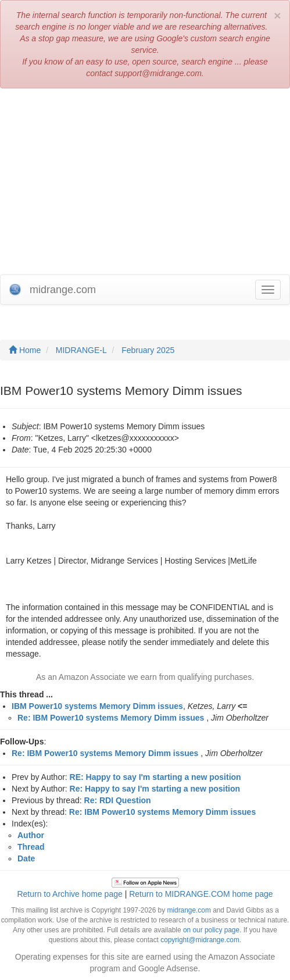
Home (25, 350)
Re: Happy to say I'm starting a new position (155, 789)
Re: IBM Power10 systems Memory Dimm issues (111, 718)
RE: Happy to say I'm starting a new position (155, 777)
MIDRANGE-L (81, 350)
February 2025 (148, 350)
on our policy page (211, 930)
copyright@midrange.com (200, 940)
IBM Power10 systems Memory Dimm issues (97, 706)
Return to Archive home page (69, 894)
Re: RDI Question (118, 800)
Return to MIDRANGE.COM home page (201, 894)
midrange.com (189, 910)
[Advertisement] (145, 181)
